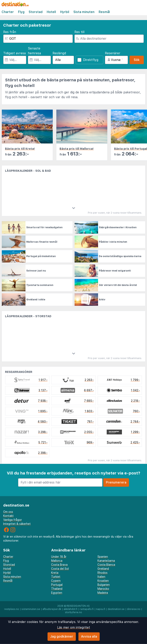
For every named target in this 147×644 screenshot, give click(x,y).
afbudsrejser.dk (52, 609)
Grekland (103, 569)
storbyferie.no (73, 612)
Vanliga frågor (13, 520)
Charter (8, 12)
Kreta (55, 573)
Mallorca (57, 561)
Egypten (57, 593)
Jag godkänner (62, 636)
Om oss (8, 512)
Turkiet (56, 577)
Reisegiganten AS (78, 606)
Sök (137, 60)
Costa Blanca (106, 565)
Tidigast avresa (14, 53)
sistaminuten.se (31, 609)
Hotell (51, 12)
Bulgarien (104, 585)
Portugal (57, 585)
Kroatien (103, 581)
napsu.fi (101, 609)
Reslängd (59, 53)
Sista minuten (84, 12)
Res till (79, 32)
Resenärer (113, 53)
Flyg (21, 12)
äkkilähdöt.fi (70, 609)
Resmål (104, 12)
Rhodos (102, 573)
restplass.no (12, 609)
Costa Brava (59, 565)
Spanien (103, 557)
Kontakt (8, 516)
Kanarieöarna (106, 561)
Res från (10, 32)
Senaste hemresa (34, 51)
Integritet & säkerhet (17, 524)
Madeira (103, 593)
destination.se (116, 609)
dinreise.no (134, 609)
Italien (101, 577)
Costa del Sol (60, 569)
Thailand (57, 589)
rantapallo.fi (87, 609)
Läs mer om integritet (74, 627)
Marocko (103, 589)
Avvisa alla (89, 636)
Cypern (56, 581)
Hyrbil (65, 12)
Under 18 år (59, 557)
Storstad (36, 12)
